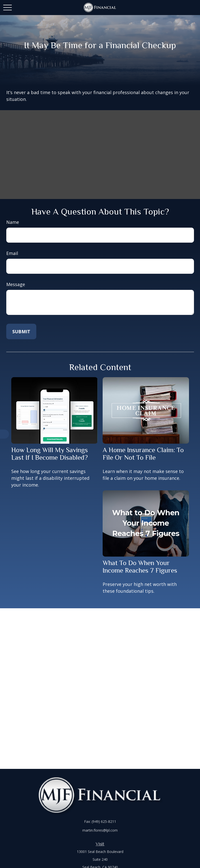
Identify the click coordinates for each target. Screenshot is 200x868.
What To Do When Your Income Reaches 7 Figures (140, 567)
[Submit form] (21, 331)
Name (13, 222)
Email (12, 253)
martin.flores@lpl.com (100, 830)
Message (16, 284)
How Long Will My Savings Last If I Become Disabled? (50, 454)
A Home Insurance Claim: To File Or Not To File (143, 454)
